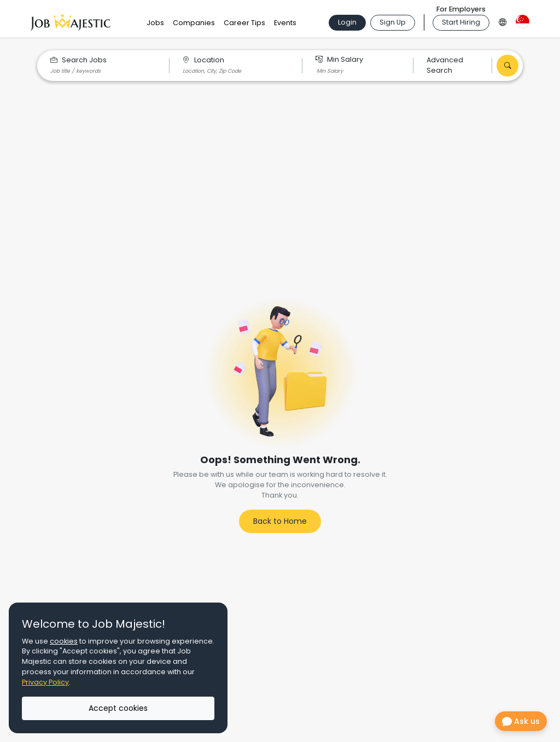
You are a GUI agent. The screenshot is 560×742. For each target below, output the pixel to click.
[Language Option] (503, 21)
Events (285, 23)
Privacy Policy (45, 682)
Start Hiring (461, 22)
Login (347, 22)
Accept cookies (118, 708)
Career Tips (244, 23)
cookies (64, 641)
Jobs (155, 23)
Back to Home (280, 521)
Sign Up (393, 22)
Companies (194, 23)
